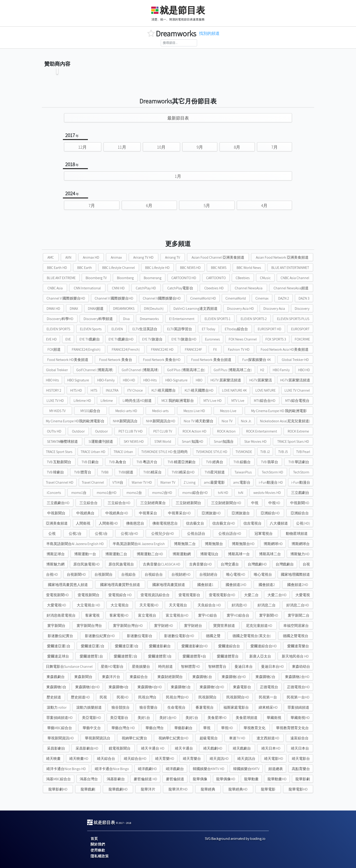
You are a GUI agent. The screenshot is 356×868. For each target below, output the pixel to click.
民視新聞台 (208, 697)
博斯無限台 (214, 544)
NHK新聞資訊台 (125, 421)
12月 (83, 147)
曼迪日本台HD (272, 667)
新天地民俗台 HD (295, 656)
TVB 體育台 (83, 472)
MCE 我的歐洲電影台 (178, 401)
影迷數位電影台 (140, 636)
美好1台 (144, 718)
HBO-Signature (176, 380)
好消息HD (239, 605)
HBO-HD (129, 380)
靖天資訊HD (219, 759)
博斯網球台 (301, 544)
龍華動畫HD (277, 779)
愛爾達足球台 (58, 656)
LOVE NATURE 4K (234, 390)
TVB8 (105, 472)
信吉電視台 (252, 523)
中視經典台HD (117, 513)
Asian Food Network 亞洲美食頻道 (282, 257)
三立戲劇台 (300, 493)
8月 (237, 147)
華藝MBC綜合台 (60, 728)
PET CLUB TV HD (131, 431)
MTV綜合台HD (265, 401)
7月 (274, 147)
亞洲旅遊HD (211, 513)
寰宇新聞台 (56, 626)
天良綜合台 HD (209, 605)
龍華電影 (268, 789)
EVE (68, 339)
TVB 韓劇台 (55, 472)
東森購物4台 (119, 687)
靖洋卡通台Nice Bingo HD (66, 769)
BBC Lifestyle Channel (119, 268)
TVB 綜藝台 (242, 462)
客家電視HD (119, 615)
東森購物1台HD (234, 677)
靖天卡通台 (184, 748)
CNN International (87, 288)
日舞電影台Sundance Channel (69, 667)
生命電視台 (176, 707)
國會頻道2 (267, 585)
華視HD (227, 728)
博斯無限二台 (185, 544)
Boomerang (153, 278)
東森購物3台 (56, 687)
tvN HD (223, 493)
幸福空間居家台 (296, 626)
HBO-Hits (150, 380)
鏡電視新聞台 (120, 748)
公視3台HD (129, 534)
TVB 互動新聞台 (59, 462)
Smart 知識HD (193, 442)
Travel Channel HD (60, 482)
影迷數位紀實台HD (100, 636)
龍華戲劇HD (118, 789)
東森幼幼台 (301, 667)
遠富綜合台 (299, 738)
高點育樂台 (301, 769)
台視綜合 (129, 574)
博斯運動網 (182, 554)
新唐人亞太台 (260, 656)
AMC (51, 257)
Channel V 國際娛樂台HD (66, 298)
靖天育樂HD (165, 759)
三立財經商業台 (153, 503)
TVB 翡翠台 (269, 462)
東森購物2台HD (297, 677)
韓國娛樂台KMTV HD (209, 769)
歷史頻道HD (80, 697)
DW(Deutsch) (154, 309)
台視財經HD (181, 574)
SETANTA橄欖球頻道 (62, 442)
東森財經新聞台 (170, 677)
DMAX (74, 309)
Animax (116, 257)
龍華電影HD (298, 789)
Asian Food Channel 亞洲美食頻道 (218, 257)
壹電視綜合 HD (120, 595)
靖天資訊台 (246, 759)
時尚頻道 (166, 667)
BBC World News (249, 268)
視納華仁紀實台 (134, 738)
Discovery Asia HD (240, 309)
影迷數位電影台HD (179, 636)
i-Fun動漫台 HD (271, 482)
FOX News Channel (243, 339)
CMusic (265, 278)
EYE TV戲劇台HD (121, 339)
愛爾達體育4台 (194, 656)
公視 (52, 534)
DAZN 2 (284, 298)
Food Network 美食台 (116, 360)
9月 (200, 147)
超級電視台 (209, 738)
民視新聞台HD (238, 697)
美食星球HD (217, 718)
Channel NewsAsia (249, 288)
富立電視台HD (177, 615)
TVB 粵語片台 (147, 462)
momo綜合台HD (195, 493)
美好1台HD (168, 718)
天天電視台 (178, 605)
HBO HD (304, 370)
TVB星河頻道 (215, 472)
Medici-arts (160, 411)
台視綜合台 (154, 574)
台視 (306, 564)
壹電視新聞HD (57, 595)
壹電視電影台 (189, 595)
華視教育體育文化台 (292, 728)
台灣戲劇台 (285, 564)
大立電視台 (120, 605)
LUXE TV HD (55, 401)
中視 (255, 503)
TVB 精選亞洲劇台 (182, 462)
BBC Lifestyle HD (157, 268)
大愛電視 (303, 595)
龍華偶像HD (226, 779)
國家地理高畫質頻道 (169, 585)
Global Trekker (57, 370)
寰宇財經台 (193, 626)
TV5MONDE (244, 452)
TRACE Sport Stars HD (293, 442)
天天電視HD (149, 605)
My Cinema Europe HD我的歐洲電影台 (75, 421)
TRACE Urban (123, 452)
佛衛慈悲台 (135, 523)
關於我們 (98, 844)
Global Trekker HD (295, 360)
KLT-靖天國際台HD (199, 390)
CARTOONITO (216, 278)
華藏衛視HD (300, 718)
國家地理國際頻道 (295, 574)
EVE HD (51, 339)
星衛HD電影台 (112, 667)
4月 (264, 205)
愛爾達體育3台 (160, 656)
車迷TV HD (237, 738)
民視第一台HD (298, 697)
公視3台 (101, 534)
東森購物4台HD (150, 687)
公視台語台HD (230, 534)
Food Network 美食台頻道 (211, 360)
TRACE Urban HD (93, 452)
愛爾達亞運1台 (59, 646)
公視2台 (75, 534)
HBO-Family (106, 380)
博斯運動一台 (85, 554)
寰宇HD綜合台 (238, 615)
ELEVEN (117, 329)
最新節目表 (178, 118)
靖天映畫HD (79, 759)
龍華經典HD (238, 789)
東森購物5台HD (212, 687)
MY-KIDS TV (57, 411)
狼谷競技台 (121, 707)
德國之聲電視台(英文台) (252, 636)
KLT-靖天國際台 (164, 390)
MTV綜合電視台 (297, 401)
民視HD (123, 697)
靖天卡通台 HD (153, 748)
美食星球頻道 (247, 718)
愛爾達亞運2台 (93, 646)
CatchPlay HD (146, 288)
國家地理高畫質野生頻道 (120, 585)
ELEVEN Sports (91, 329)
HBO (199, 380)
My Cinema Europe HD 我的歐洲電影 (279, 411)
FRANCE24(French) (126, 349)
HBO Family (281, 370)
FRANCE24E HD (162, 349)
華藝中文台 (92, 728)
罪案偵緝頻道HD (59, 718)
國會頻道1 (205, 585)
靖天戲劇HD (213, 748)
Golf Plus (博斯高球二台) (186, 370)
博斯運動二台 (116, 554)
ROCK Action (226, 431)
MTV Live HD (213, 401)
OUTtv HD (54, 431)
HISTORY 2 (54, 390)
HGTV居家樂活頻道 (295, 380)
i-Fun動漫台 (301, 482)
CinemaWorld (236, 298)
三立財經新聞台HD (226, 503)
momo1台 (79, 493)
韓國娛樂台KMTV (246, 769)
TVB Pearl (303, 452)
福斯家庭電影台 (236, 707)
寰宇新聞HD (269, 615)
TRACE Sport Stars (59, 452)
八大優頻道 (279, 523)
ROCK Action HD (194, 431)
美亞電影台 (119, 718)
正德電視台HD (298, 687)
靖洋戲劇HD (147, 769)
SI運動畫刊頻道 (101, 442)
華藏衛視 (274, 718)
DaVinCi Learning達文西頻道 (195, 309)
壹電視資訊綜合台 (155, 595)
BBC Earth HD (57, 268)
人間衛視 (83, 523)
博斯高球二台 (270, 554)
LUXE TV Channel (297, 390)
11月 (122, 147)
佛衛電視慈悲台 (165, 523)
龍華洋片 (148, 789)
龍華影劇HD (58, 789)
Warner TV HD (142, 482)
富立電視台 (147, 615)
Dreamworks (149, 319)
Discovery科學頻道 (98, 319)
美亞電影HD (91, 718)
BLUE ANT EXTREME (61, 278)
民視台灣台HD (177, 697)
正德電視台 (269, 687)
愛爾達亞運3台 (127, 646)
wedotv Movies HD (267, 493)
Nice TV (227, 421)
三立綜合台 (89, 503)
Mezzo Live (228, 411)
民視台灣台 (147, 697)
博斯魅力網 (55, 564)
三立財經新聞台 (188, 503)
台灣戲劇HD (257, 564)
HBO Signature (78, 380)
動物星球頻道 (297, 534)
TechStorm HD (272, 472)
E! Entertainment (182, 319)
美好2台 (192, 718)
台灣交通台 (230, 564)
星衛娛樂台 (141, 667)
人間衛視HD (108, 523)
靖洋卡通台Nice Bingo (112, 769)
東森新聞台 (83, 677)
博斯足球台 (56, 554)
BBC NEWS (219, 268)
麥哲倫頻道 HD (145, 779)
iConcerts (54, 493)
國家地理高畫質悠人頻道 (68, 585)
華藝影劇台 (183, 728)
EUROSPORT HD (269, 329)
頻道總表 (276, 769)
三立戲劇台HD (58, 503)
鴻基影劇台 (116, 779)
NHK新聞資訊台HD (161, 421)
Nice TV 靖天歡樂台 (199, 421)
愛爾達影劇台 (160, 646)
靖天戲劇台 (242, 748)
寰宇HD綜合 (208, 615)
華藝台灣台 (155, 728)
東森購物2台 (265, 677)
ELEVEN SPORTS (58, 329)
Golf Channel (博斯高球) (95, 370)
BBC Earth (85, 268)
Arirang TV (173, 257)
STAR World (163, 442)
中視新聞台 (56, 513)
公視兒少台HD (163, 534)
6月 (149, 205)
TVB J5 (283, 452)
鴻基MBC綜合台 (58, 779)
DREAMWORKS (124, 309)
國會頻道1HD (236, 585)
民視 (103, 697)
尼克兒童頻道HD (259, 626)
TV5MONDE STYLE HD (212, 452)
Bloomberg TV (96, 278)
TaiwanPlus (243, 472)
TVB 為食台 (118, 462)
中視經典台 (85, 513)
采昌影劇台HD (87, 748)
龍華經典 (208, 789)
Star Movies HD (255, 442)
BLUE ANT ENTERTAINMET (290, 268)
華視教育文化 (255, 728)
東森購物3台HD (87, 687)
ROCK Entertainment (262, 431)
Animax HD (91, 257)
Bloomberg (125, 278)
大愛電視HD (57, 605)
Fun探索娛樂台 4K (257, 360)
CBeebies (243, 278)
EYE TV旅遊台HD (184, 339)
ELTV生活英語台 (145, 329)
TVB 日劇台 (90, 462)
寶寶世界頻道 (224, 626)
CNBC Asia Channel (295, 278)
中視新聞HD (300, 503)
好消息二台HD (298, 605)
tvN (241, 493)
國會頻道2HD (298, 585)
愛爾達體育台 (228, 656)
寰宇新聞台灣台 (89, 626)
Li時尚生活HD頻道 (137, 401)
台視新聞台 (104, 574)
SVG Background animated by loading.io (235, 839)
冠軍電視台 (264, 534)
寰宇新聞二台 (299, 615)
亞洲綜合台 (300, 513)
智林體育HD (190, 667)
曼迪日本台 (244, 667)
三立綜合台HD (119, 503)
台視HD (52, 574)
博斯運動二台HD (150, 554)
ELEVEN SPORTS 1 (218, 319)
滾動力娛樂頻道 (89, 707)
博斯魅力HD (300, 554)
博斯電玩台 (209, 554)
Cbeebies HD (214, 288)
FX (215, 349)
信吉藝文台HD (224, 523)
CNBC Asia (55, 288)
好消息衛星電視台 (61, 615)
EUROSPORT (300, 329)
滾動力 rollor (57, 707)
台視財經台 (208, 574)
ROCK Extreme (298, 431)
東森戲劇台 (56, 677)
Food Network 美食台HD (162, 360)
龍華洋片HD (178, 789)
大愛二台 (251, 595)
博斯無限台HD (243, 544)
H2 (262, 370)
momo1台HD (107, 493)
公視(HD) (303, 523)
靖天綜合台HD (135, 759)
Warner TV (168, 482)
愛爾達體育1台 (91, 656)
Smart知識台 (224, 442)
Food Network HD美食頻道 (68, 360)
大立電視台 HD (88, 605)
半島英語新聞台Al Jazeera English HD (75, 544)
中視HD (274, 503)
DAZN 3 (304, 298)
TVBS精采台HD (183, 472)
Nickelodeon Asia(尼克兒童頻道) (285, 421)
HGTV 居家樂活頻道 (226, 380)
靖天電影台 (301, 759)
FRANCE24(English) (86, 349)
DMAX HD (53, 309)
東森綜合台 (139, 677)
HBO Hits (52, 380)
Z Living (190, 482)
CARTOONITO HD (184, 278)
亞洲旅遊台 (241, 513)
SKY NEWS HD (134, 442)
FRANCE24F (193, 349)
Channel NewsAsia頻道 (291, 288)
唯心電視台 (263, 574)
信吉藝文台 (195, 523)
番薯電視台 (205, 707)
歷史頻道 (54, 697)
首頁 (94, 839)
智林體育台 (217, 667)
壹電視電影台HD (222, 595)
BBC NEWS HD (190, 268)
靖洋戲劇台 (175, 769)
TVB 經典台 (215, 462)
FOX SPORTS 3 (276, 339)
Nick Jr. (246, 421)
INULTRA (112, 390)
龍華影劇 (303, 779)
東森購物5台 (181, 687)
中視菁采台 (148, 513)
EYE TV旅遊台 (152, 339)
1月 (178, 176)
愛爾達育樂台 (298, 646)
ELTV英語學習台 (180, 329)
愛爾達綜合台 (229, 646)
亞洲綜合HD (270, 513)
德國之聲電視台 (296, 636)
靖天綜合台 (106, 759)
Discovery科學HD (60, 319)
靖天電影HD (274, 759)
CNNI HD (118, 288)
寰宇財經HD (163, 626)
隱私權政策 (100, 856)
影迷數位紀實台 (60, 636)
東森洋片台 (111, 677)
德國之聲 (213, 636)
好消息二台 (267, 605)
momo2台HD (162, 493)
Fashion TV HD (239, 349)
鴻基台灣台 (89, 779)
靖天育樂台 (192, 759)
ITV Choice (135, 390)
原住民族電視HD (87, 564)
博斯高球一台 (239, 554)
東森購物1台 (202, 677)
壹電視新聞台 (89, 595)
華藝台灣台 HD (123, 728)
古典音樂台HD (200, 564)
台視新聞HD (76, 574)
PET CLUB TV (163, 431)
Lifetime (107, 401)
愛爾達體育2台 (126, 656)
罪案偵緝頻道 (298, 707)
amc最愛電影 (214, 482)
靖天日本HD (271, 748)
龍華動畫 (251, 779)
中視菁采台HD (179, 513)
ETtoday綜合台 (236, 329)
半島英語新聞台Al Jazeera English (139, 544)
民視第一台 (268, 697)
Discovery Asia (274, 309)
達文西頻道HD (268, 738)
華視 (207, 728)
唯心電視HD (236, 574)
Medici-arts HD (126, 411)
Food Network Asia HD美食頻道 (285, 349)
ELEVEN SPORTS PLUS (293, 319)
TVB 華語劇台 (299, 462)
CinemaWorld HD (203, 298)
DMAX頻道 (96, 309)
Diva (126, 319)
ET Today (209, 329)
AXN (68, 257)
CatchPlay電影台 (180, 288)
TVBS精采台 (152, 472)
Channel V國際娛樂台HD (162, 298)
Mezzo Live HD (194, 411)
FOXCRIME (302, 339)
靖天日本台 (300, 748)
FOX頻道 (54, 349)
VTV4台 (118, 482)
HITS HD (76, 390)
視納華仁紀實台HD (173, 738)
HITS (94, 390)
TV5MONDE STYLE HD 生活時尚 (164, 452)
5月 (207, 205)
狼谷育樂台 (148, 707)
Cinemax (262, 298)
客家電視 (92, 615)
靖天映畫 (53, 759)
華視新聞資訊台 (98, 738)
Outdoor (78, 431)
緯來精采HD (268, 707)
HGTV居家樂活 (261, 380)
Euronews (213, 339)
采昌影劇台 (56, 748)
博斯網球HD (273, 544)
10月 (161, 147)
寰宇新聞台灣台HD (128, 626)
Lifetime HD (82, 401)
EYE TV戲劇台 (90, 339)
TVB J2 (265, 452)
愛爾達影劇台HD (195, 646)
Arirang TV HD (143, 257)
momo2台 (134, 493)
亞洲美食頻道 (57, 523)
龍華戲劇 (88, 789)
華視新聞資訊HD (61, 738)
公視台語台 (196, 534)
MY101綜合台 (90, 411)
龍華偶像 (200, 779)
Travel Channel (93, 482)
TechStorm (301, 472)
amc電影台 (242, 482)
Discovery (302, 309)
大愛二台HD (277, 595)
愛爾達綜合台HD (264, 646)
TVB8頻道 (126, 472)
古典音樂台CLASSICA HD (162, 564)
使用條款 (98, 850)
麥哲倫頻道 (175, 779)
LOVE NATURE (266, 390)
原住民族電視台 (121, 564)
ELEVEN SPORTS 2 (254, 319)
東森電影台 (242, 687)
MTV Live (238, 401)
